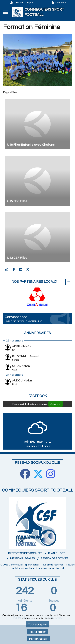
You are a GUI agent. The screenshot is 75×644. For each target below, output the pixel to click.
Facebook (38, 396)
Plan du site (57, 553)
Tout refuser (38, 632)
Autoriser (56, 404)
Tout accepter (38, 624)
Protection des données (25, 553)
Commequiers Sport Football (44, 12)
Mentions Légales (22, 558)
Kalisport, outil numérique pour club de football (39, 568)
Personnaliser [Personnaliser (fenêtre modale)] (38, 639)
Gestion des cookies (54, 558)
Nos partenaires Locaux (34, 282)
